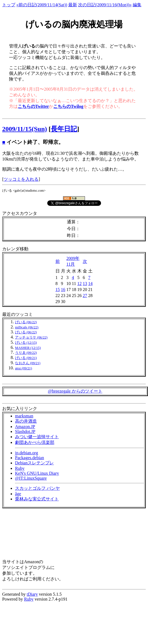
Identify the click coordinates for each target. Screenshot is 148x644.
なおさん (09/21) (28, 363)
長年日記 (64, 129)
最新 (73, 5)
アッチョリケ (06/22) (31, 337)
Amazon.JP (25, 427)
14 (90, 284)
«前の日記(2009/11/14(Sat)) (42, 5)
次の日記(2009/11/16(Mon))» (105, 5)
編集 (137, 5)
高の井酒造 (26, 421)
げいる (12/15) (26, 343)
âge (18, 494)
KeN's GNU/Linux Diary (37, 473)
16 (63, 290)
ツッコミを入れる (21, 179)
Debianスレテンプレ (34, 463)
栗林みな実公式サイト (37, 499)
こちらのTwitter (33, 106)
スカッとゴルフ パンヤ (37, 488)
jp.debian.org (26, 453)
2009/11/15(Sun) (25, 129)
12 (79, 284)
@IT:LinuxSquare (31, 478)
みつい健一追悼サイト (37, 437)
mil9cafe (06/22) (27, 327)
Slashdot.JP (25, 431)
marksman (24, 416)
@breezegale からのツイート (75, 391)
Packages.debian (29, 458)
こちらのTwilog (68, 106)
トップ (9, 5)
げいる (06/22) (26, 322)
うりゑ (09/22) (26, 353)
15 (58, 290)
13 (85, 284)
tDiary (32, 594)
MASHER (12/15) (28, 348)
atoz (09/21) (23, 368)
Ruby (20, 468)
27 (85, 296)
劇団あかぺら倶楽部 (35, 442)
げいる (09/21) (26, 358)
